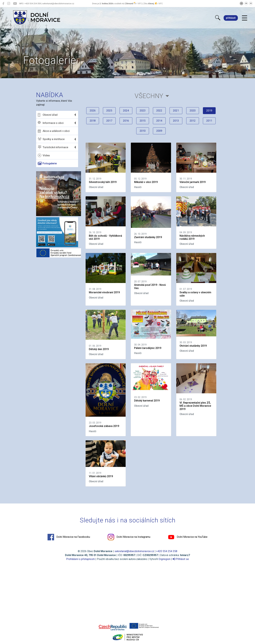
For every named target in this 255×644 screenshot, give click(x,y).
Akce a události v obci (54, 131)
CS (241, 3)
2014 (159, 121)
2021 (176, 111)
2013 (176, 121)
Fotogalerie (47, 164)
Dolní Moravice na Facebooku (69, 537)
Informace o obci (51, 123)
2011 (209, 121)
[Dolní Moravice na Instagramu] (9, 4)
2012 (193, 121)
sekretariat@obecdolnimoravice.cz (134, 551)
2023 (143, 111)
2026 (93, 111)
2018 (93, 121)
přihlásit (231, 18)
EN (246, 3)
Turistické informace (53, 147)
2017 (109, 121)
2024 (126, 111)
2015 (143, 121)
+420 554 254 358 (167, 551)
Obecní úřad (48, 115)
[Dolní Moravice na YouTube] (15, 4)
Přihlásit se (181, 559)
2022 (159, 111)
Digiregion (165, 559)
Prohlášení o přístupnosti (80, 559)
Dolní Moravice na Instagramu (129, 537)
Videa (44, 155)
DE (251, 3)
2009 (159, 131)
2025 (109, 111)
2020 (193, 111)
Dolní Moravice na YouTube (188, 537)
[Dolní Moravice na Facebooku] (3, 4)
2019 (209, 111)
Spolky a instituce (51, 139)
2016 (126, 121)
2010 (143, 131)
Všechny (149, 96)
